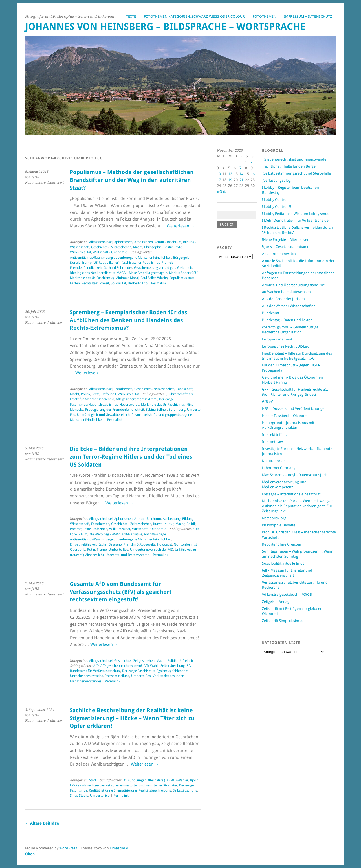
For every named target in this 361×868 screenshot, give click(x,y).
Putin (91, 550)
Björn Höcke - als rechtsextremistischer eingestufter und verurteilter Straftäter (134, 783)
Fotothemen (264, 17)
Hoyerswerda (129, 405)
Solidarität (118, 283)
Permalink (159, 283)
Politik (168, 247)
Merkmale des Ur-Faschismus (92, 278)
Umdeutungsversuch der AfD (152, 550)
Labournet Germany (279, 468)
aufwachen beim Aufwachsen (286, 292)
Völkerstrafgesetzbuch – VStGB (287, 595)
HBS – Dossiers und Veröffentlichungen (294, 409)
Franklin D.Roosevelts (139, 544)
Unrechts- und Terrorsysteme (127, 555)
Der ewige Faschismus (138, 671)
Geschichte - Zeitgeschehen (111, 247)
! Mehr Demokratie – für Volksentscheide (295, 220)
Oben (30, 854)
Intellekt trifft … (275, 435)
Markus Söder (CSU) (184, 273)
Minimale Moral (127, 278)
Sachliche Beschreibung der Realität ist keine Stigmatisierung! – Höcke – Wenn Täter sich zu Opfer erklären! (132, 718)
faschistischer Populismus (141, 263)
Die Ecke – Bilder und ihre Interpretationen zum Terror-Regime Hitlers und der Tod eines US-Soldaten (131, 457)
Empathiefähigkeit (83, 544)
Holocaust (165, 544)
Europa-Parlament (277, 339)
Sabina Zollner (156, 410)
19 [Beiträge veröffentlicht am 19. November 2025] (230, 180)
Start (93, 780)
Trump (102, 550)
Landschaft (184, 389)
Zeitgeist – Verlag (276, 602)
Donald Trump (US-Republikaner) (95, 263)
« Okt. (221, 192)
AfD (96, 666)
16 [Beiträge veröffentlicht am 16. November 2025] (253, 174)
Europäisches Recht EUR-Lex (285, 346)
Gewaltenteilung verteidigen (155, 268)
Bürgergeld (181, 258)
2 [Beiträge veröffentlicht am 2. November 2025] (252, 162)
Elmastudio (119, 848)
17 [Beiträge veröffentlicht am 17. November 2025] (219, 180)
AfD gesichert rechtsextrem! (137, 399)
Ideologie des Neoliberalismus (92, 273)
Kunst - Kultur (163, 524)
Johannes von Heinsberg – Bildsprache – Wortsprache (165, 27)
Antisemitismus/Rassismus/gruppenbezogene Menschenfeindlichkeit (121, 258)
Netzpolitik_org (274, 518)
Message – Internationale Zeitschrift (291, 494)
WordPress (68, 848)
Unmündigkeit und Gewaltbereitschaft (105, 415)
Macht (138, 247)
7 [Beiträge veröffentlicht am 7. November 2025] (240, 168)
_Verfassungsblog (276, 180)
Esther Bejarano (110, 544)
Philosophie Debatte (279, 525)
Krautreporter (273, 461)
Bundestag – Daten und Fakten (287, 320)
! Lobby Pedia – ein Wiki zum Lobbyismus (296, 214)
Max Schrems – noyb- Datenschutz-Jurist (295, 475)
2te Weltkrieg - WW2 (104, 534)
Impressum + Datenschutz (308, 17)
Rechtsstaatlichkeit (95, 283)
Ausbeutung (172, 519)
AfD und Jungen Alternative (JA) (146, 780)
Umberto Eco (138, 283)
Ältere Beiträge (42, 823)
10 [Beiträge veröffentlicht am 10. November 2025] (219, 174)
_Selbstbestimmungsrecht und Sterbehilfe (296, 173)
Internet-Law (272, 442)
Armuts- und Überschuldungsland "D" (293, 285)
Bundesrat (271, 313)
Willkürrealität (81, 252)
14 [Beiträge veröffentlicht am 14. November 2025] (241, 174)
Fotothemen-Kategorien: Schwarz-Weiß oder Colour (194, 17)
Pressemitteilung (117, 676)
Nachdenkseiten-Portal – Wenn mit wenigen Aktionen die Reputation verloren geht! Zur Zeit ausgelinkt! (298, 506)
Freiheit (167, 263)
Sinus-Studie (79, 796)
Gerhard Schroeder (118, 268)
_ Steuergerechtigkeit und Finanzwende (294, 159)
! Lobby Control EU (277, 207)
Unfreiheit (109, 394)
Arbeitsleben (144, 242)
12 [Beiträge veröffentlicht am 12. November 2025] (230, 174)
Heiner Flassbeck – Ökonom (285, 416)
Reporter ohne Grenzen (282, 544)
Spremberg (177, 410)
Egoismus (164, 671)
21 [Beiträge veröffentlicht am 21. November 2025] (241, 180)
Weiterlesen (181, 226)
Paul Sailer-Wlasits (154, 278)
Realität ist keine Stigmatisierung (113, 790)
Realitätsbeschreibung (155, 790)
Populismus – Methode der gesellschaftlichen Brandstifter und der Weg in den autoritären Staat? (132, 180)
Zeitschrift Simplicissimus (283, 621)
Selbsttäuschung (185, 790)
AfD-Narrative (132, 534)
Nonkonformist (185, 544)
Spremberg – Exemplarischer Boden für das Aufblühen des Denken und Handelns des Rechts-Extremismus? (128, 320)
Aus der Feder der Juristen (283, 299)
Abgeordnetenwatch (279, 254)
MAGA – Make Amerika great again (142, 273)
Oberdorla (78, 550)
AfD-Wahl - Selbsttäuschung (164, 666)
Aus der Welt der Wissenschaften (289, 306)
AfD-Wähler (180, 780)
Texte (131, 17)
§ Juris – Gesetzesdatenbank (285, 247)
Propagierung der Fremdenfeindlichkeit (115, 410)
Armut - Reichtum (168, 242)
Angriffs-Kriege (155, 534)
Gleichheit (185, 268)
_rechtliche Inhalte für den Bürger (290, 166)
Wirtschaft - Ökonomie (110, 252)
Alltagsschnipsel (101, 242)
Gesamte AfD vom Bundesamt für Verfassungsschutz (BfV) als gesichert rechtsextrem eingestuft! (121, 592)
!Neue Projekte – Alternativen (286, 240)
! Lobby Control (275, 200)
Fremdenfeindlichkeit (86, 268)
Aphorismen (123, 242)
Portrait (76, 529)
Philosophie (153, 247)
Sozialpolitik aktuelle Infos (283, 563)
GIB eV (267, 402)
